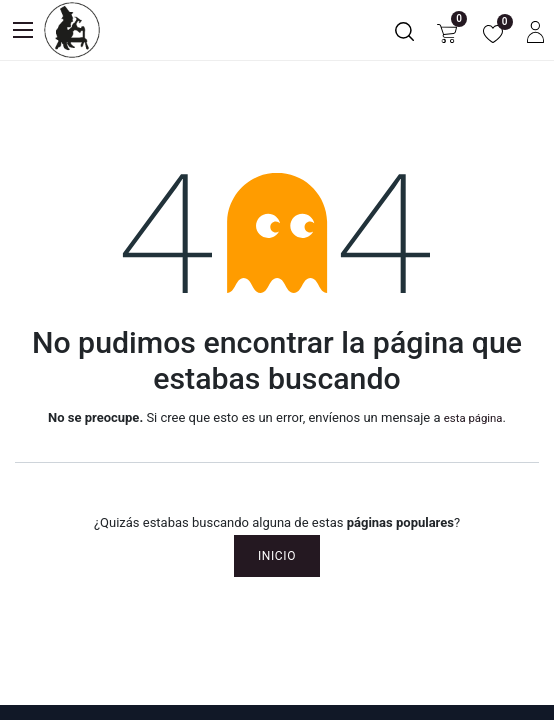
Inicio (277, 556)
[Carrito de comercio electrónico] (447, 30)
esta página (473, 418)
